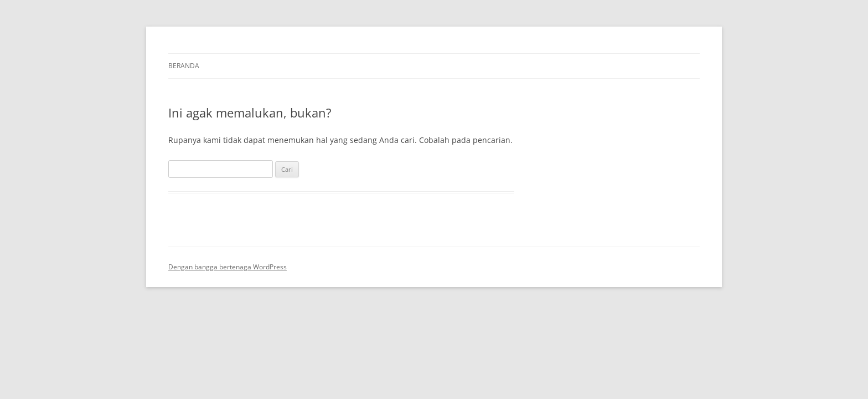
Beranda (184, 66)
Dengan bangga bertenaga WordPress (228, 267)
